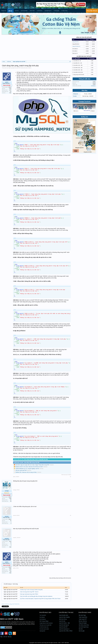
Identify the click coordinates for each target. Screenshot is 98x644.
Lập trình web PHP (63, 627)
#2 (71, 490)
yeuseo (7, 516)
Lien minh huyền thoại (84, 627)
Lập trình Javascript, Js (64, 629)
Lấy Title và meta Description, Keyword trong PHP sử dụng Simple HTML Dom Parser (40, 599)
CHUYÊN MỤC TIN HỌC (66, 612)
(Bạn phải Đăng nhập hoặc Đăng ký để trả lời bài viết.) (60, 578)
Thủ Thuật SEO (43, 615)
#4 (71, 538)
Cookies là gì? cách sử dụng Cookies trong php (31, 590)
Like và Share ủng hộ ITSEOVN (10, 604)
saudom (7, 538)
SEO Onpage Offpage (44, 621)
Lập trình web (62, 621)
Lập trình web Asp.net (64, 625)
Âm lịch (75, 96)
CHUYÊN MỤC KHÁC (85, 612)
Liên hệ (17, 11)
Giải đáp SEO (42, 631)
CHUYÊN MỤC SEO (45, 612)
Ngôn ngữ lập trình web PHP (14, 68)
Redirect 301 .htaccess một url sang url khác (26, 472)
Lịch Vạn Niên (24, 11)
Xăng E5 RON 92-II (76, 46)
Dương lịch (76, 94)
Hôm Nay (84, 90)
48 (11, 501)
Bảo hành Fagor (82, 615)
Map (1, 637)
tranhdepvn (93, 86)
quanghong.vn (48, 11)
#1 (71, 477)
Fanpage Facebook (85, 101)
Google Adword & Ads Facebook (46, 623)
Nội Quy (10, 637)
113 (11, 91)
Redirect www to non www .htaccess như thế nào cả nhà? (29, 467)
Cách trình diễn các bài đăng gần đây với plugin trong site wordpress (36, 596)
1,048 (10, 499)
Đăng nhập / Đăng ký (92, 11)
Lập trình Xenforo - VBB (64, 623)
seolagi (7, 491)
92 (11, 521)
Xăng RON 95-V (76, 42)
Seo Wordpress (43, 619)
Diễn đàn (10, 11)
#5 (71, 568)
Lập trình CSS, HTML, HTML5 (66, 631)
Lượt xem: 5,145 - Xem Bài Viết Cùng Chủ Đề (27, 462)
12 (11, 543)
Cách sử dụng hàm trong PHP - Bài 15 (29, 592)
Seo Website (42, 617)
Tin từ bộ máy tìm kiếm (44, 629)
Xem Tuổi (32, 11)
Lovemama (40, 11)
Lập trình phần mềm (64, 615)
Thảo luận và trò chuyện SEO (45, 625)
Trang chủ (4, 11)
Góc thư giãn (82, 631)
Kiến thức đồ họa (63, 619)
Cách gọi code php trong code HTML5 (29, 594)
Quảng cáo (85, 117)
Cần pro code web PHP (21, 470)
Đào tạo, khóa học (83, 621)
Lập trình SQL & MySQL (65, 617)
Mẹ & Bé (81, 629)
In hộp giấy (56, 11)
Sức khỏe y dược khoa (84, 625)
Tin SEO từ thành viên (44, 627)
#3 (71, 515)
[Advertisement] (36, 48)
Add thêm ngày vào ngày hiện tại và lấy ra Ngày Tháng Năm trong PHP (32, 465)
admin (27, 68)
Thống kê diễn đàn (85, 79)
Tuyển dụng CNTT (83, 619)
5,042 (10, 89)
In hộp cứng (64, 11)
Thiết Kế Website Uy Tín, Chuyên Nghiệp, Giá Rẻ (27, 469)
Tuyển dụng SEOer (83, 617)
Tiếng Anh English (83, 623)
